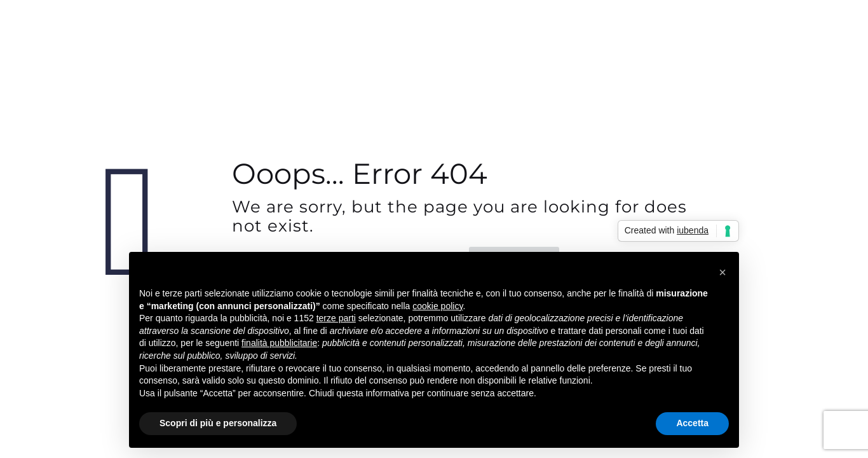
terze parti (336, 318)
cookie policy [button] (437, 306)
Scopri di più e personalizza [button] (218, 423)
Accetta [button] (692, 423)
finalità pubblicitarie (279, 343)
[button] (722, 272)
